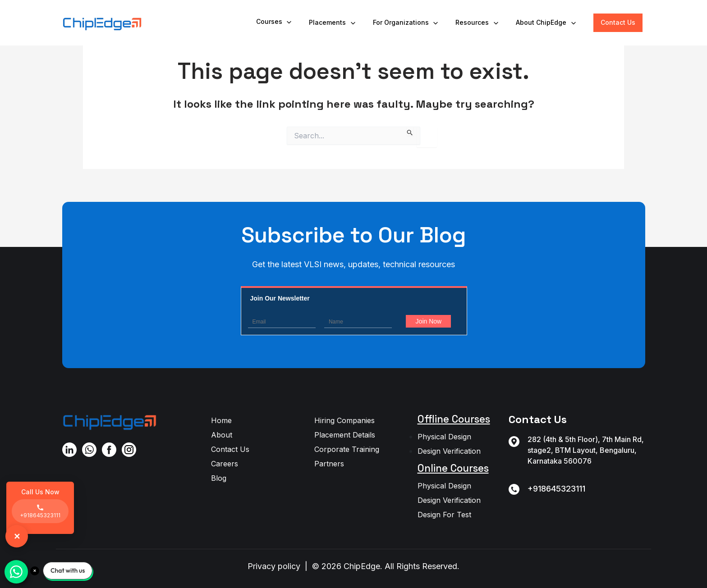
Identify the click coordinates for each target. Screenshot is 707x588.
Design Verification (449, 451)
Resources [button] (477, 23)
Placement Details (345, 435)
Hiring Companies (344, 420)
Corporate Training (347, 449)
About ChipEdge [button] (546, 23)
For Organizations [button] (406, 23)
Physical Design (444, 437)
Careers (225, 464)
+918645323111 (556, 489)
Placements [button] (333, 23)
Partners (329, 464)
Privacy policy (274, 566)
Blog (219, 478)
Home (221, 420)
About (222, 435)
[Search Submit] (410, 131)
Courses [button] (275, 22)
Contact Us (618, 22)
